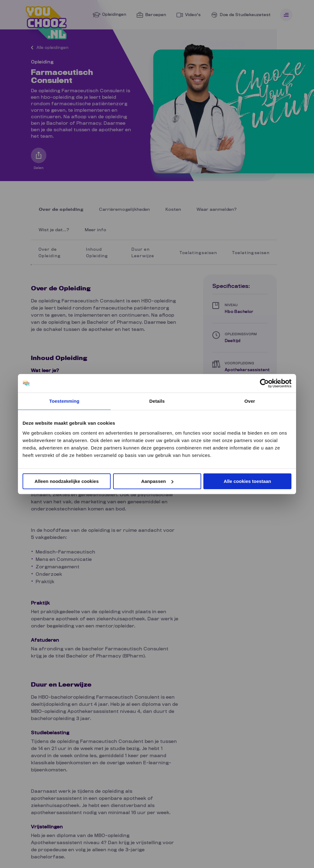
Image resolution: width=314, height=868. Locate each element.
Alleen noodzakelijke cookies (67, 481)
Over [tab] (250, 401)
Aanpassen (157, 481)
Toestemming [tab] (64, 401)
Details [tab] (157, 401)
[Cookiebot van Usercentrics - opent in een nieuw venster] (264, 383)
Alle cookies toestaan (247, 481)
